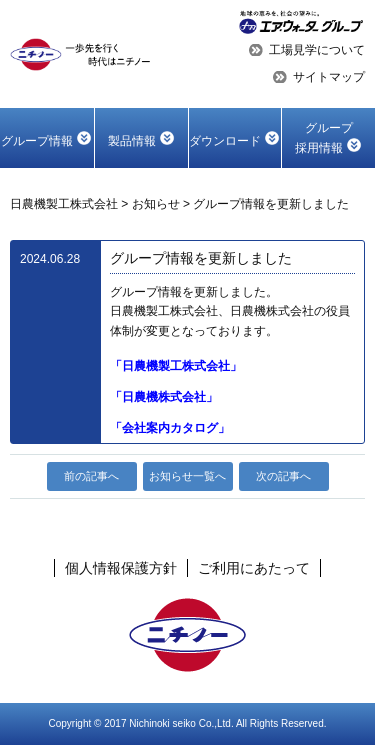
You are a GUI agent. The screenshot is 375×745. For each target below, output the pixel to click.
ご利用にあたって (254, 568)
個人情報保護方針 (121, 568)
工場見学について (317, 50)
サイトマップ (329, 77)
